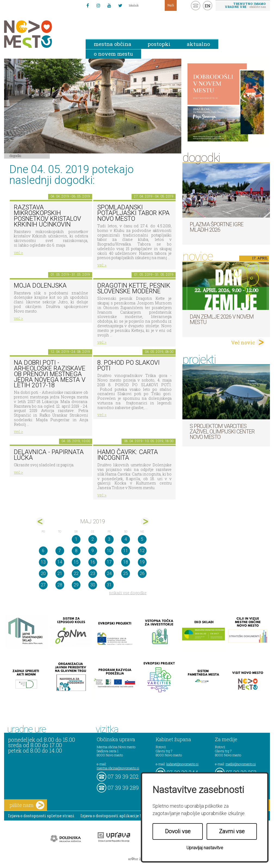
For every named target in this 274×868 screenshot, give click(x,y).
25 (126, 573)
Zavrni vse (232, 831)
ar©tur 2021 (137, 859)
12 (142, 551)
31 (109, 585)
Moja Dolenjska (40, 286)
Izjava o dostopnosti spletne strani (41, 816)
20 (43, 573)
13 (43, 562)
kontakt (196, 6)
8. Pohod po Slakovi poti (128, 366)
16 (93, 562)
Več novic (243, 342)
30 (93, 585)
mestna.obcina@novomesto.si (118, 768)
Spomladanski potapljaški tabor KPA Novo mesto (133, 213)
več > (18, 252)
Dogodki (15, 156)
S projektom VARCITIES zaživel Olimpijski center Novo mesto (222, 432)
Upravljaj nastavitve (205, 848)
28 (60, 585)
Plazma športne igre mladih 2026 (217, 227)
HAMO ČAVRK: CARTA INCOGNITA (128, 455)
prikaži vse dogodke (128, 593)
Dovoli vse (178, 831)
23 (93, 573)
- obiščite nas (245, 5)
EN (208, 6)
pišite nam (27, 805)
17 (109, 562)
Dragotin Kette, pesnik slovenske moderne (134, 288)
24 (109, 573)
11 (126, 551)
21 (60, 573)
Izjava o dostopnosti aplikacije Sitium (117, 816)
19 (142, 562)
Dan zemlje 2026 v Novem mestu (222, 319)
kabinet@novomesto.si (182, 764)
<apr (40, 522)
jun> (145, 522)
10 (109, 551)
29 (76, 585)
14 (60, 562)
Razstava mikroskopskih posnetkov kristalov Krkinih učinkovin (47, 216)
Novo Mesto (41, 34)
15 (76, 562)
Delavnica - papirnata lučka (49, 455)
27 (43, 585)
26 (142, 573)
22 (76, 573)
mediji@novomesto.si (241, 764)
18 (126, 562)
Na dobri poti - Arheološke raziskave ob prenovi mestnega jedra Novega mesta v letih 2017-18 (50, 374)
